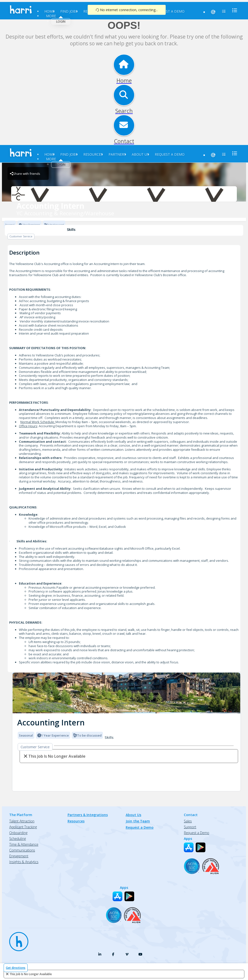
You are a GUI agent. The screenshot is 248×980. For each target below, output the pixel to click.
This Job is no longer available (31, 974)
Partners (117, 154)
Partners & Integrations (88, 815)
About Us (140, 154)
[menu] (233, 10)
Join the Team (138, 821)
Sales (188, 821)
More (51, 16)
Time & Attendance (24, 844)
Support (190, 827)
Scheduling (18, 839)
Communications (22, 850)
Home (49, 11)
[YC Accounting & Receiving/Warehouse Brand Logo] (124, 194)
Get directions (16, 968)
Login (61, 21)
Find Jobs (69, 11)
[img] (126, 693)
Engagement (19, 856)
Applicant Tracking (23, 827)
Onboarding (18, 833)
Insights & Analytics (24, 862)
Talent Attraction (22, 821)
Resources (93, 154)
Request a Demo (170, 11)
